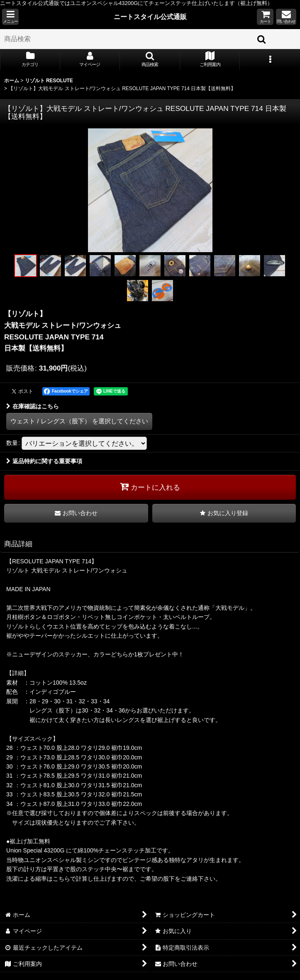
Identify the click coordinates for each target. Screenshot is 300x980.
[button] (10, 17)
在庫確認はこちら (33, 406)
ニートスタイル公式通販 (150, 17)
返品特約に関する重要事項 (44, 461)
